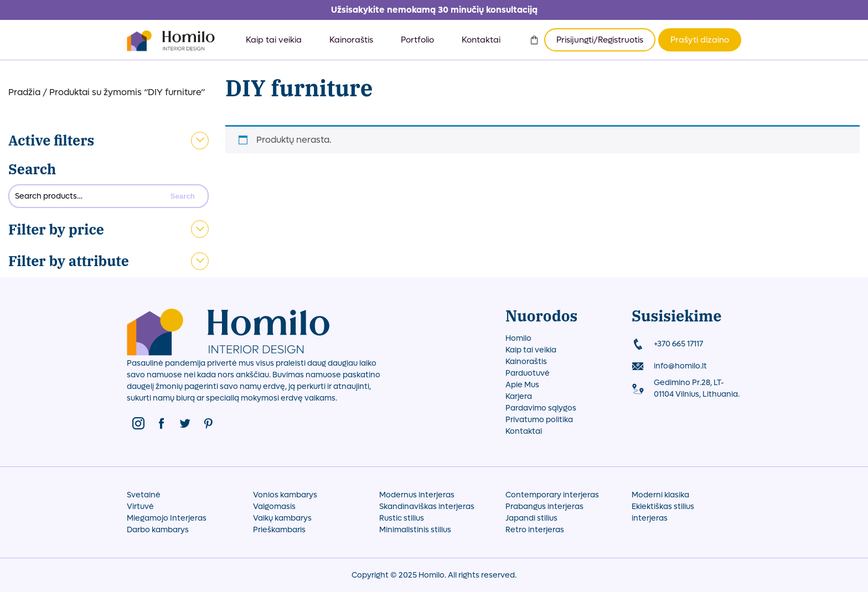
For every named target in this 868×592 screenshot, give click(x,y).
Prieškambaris (279, 530)
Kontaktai (481, 40)
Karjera (519, 396)
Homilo (518, 338)
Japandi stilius (531, 518)
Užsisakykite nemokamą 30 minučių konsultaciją (434, 10)
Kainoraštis (351, 40)
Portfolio (417, 40)
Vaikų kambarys (282, 518)
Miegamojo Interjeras (167, 518)
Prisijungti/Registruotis (600, 40)
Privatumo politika (539, 420)
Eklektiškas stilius (663, 507)
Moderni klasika (660, 495)
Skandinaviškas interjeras (427, 507)
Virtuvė (140, 507)
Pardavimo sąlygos (541, 408)
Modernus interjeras (417, 495)
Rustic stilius (402, 518)
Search (32, 169)
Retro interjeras (535, 530)
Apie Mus (522, 385)
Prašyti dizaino (700, 40)
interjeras (650, 518)
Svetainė (144, 495)
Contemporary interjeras (552, 495)
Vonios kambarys (285, 495)
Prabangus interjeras (544, 507)
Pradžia (24, 92)
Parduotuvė (528, 373)
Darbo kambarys (158, 530)
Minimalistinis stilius (415, 530)
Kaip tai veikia (274, 40)
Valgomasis (274, 507)
